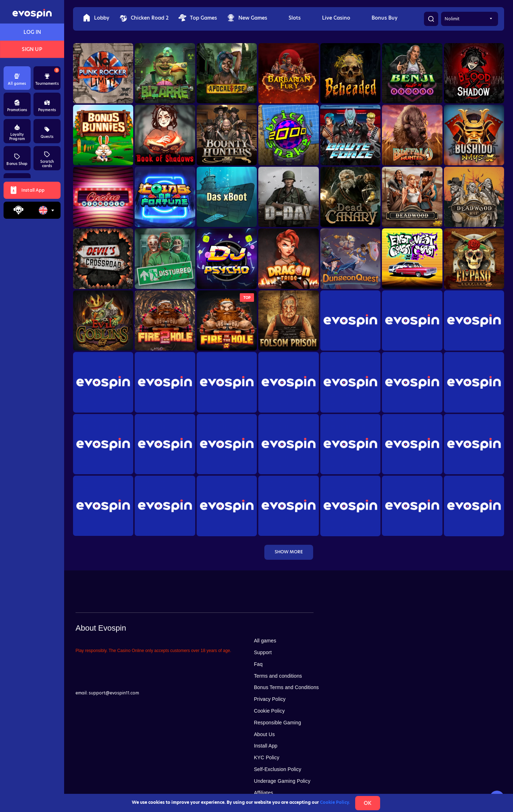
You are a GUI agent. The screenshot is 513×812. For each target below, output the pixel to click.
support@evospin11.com (114, 693)
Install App (266, 746)
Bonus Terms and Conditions (286, 687)
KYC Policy (267, 757)
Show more (289, 552)
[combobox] (46, 210)
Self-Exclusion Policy (278, 769)
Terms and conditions (278, 676)
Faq (258, 664)
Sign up (32, 49)
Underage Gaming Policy (282, 781)
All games (265, 641)
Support (263, 652)
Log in (32, 32)
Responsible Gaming (278, 723)
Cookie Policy (270, 711)
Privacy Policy (270, 699)
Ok (368, 803)
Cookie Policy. (335, 802)
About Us (265, 734)
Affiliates (264, 793)
